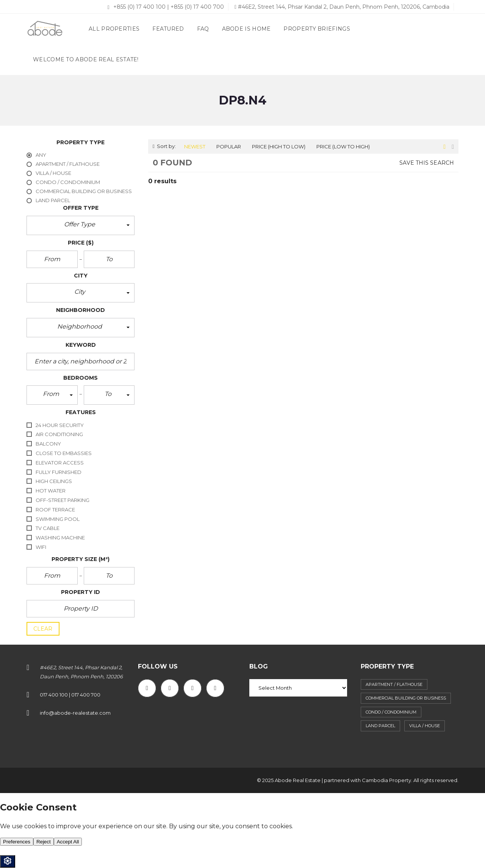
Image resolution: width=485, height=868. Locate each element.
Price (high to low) (279, 146)
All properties (114, 29)
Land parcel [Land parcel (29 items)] (380, 726)
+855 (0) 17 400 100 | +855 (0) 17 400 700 (166, 7)
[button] (81, 225)
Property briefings (317, 29)
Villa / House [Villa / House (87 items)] (425, 726)
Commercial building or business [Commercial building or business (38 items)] (406, 698)
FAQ (203, 29)
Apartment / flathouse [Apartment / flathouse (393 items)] (394, 684)
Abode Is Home (246, 29)
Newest (195, 146)
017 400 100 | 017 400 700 (70, 695)
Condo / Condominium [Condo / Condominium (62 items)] (391, 712)
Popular (229, 146)
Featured (168, 29)
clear (43, 629)
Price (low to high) (343, 146)
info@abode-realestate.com (75, 713)
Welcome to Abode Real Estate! (86, 59)
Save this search (427, 163)
